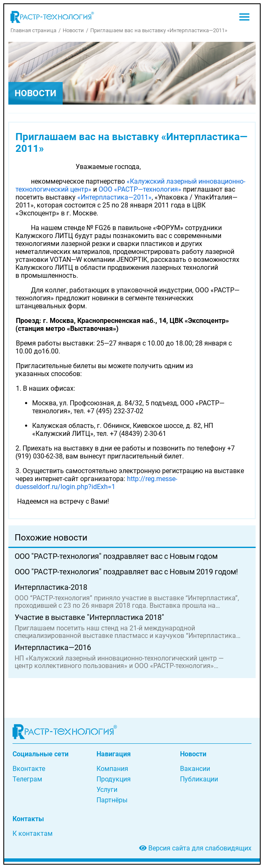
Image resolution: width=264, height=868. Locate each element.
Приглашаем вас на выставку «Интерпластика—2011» (159, 30)
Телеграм (27, 779)
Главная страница (33, 30)
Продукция (114, 779)
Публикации (199, 779)
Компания (112, 769)
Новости (73, 30)
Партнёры (112, 800)
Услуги (107, 790)
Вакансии (195, 769)
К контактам (33, 833)
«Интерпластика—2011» (114, 197)
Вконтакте (29, 769)
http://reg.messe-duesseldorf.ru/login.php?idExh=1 (96, 483)
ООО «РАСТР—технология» (140, 189)
